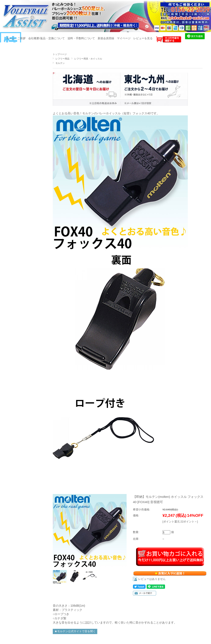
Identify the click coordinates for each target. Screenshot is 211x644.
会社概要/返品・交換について (47, 38)
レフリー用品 (62, 59)
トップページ (60, 54)
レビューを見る (143, 38)
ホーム (10, 38)
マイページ (124, 38)
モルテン (60, 63)
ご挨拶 (21, 38)
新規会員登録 (106, 38)
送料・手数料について (81, 38)
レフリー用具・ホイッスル (88, 59)
